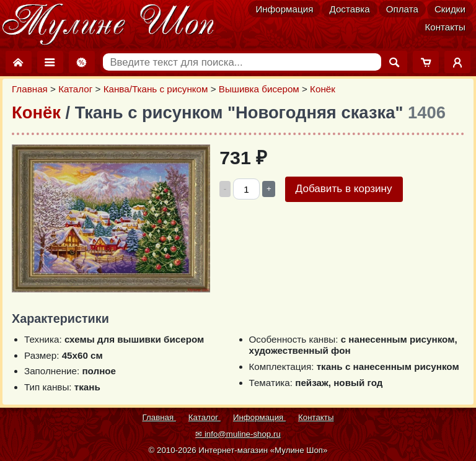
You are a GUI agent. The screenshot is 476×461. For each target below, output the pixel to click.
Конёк (323, 89)
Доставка (349, 9)
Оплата (402, 9)
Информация (284, 9)
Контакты (445, 27)
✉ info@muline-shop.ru (238, 434)
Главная (30, 89)
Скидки (450, 9)
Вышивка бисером (259, 89)
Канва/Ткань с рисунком (156, 89)
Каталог (75, 89)
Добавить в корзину (344, 189)
